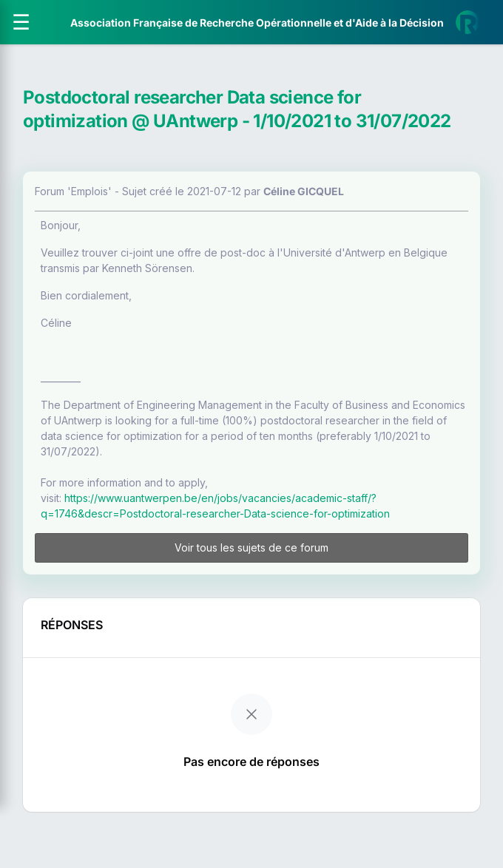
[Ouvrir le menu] (21, 22)
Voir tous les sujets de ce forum (251, 547)
